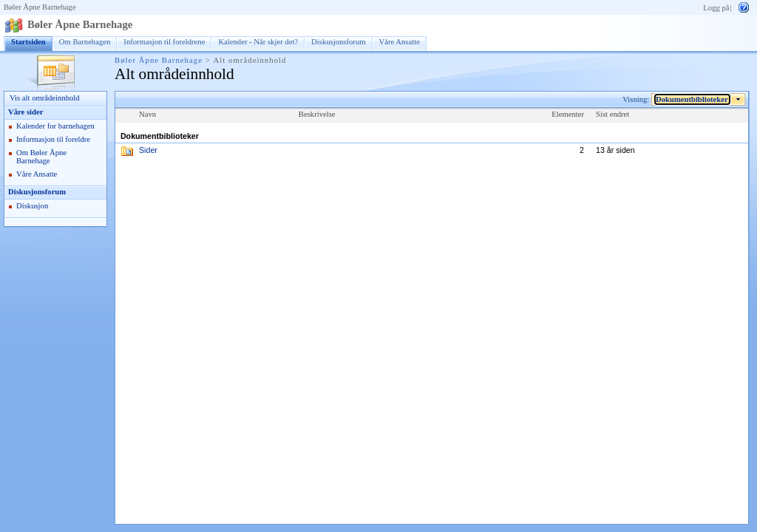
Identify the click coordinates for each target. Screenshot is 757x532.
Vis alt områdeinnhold (45, 98)
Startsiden (28, 42)
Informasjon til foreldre (53, 139)
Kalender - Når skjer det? (258, 42)
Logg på (716, 8)
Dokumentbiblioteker (692, 99)
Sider (148, 150)
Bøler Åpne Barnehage (40, 7)
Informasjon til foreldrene (164, 42)
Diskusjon (32, 206)
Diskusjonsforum (338, 42)
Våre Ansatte (400, 42)
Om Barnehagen (85, 42)
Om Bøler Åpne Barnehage (41, 157)
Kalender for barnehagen (55, 126)
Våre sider (26, 112)
